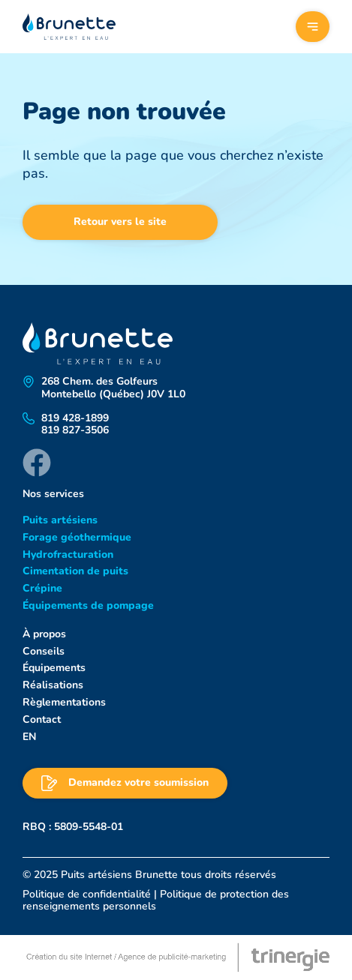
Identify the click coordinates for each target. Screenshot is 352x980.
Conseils (44, 651)
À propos (44, 634)
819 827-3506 (75, 431)
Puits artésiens (60, 520)
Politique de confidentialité (87, 894)
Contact (42, 719)
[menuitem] (176, 737)
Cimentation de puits (75, 571)
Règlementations (64, 702)
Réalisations (53, 685)
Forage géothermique (77, 537)
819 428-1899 (75, 419)
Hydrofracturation (68, 554)
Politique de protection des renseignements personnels (156, 900)
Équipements (54, 668)
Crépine (42, 588)
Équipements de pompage (88, 605)
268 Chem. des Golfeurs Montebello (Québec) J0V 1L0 (113, 388)
